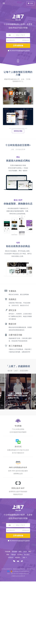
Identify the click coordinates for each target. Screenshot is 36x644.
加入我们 (27, 555)
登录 (30, 3)
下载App (13, 555)
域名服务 (14, 552)
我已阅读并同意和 (20, 51)
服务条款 (21, 51)
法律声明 (27, 51)
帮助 (8, 555)
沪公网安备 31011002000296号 (21, 571)
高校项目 (18, 557)
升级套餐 (8, 552)
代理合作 (11, 557)
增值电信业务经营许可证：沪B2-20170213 (24, 569)
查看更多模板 (18, 131)
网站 (30, 552)
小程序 (25, 552)
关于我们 (20, 555)
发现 (20, 552)
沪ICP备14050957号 (7, 569)
